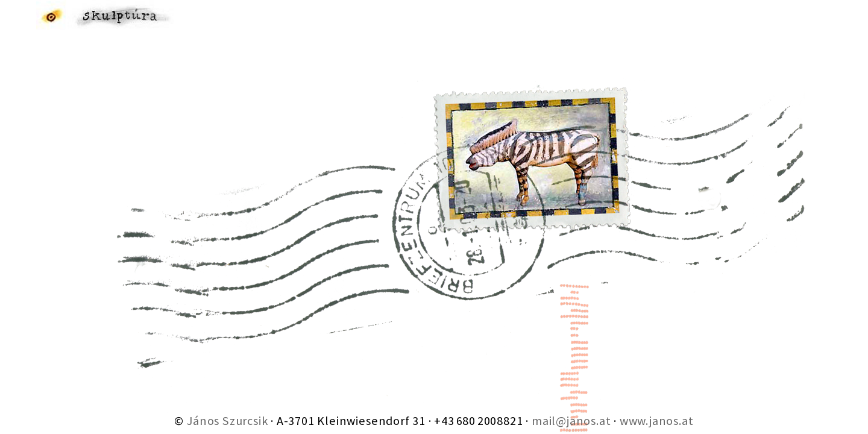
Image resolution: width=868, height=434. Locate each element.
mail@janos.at (571, 421)
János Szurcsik (227, 421)
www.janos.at (657, 421)
